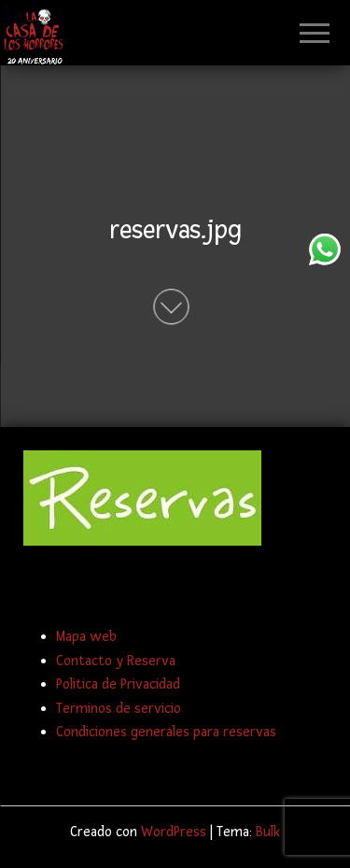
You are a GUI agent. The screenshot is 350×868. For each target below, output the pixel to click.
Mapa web (86, 637)
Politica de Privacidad (118, 684)
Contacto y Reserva (116, 661)
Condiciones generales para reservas (166, 732)
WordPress (174, 832)
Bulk (268, 832)
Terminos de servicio (119, 709)
